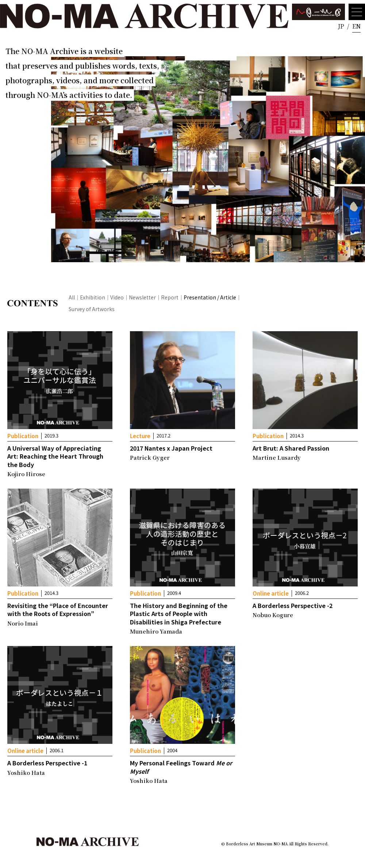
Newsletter (142, 297)
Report (170, 297)
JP (341, 26)
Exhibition (93, 297)
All (72, 297)
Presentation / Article (210, 297)
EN (356, 26)
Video (117, 297)
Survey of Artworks (92, 309)
